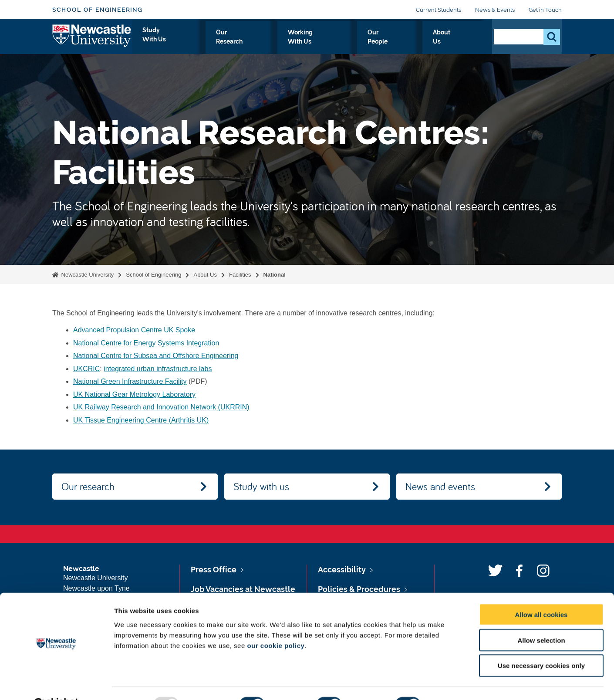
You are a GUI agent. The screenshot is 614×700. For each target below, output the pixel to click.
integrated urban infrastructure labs (158, 369)
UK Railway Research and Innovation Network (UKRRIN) (161, 407)
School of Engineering (97, 10)
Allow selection (541, 619)
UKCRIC (86, 369)
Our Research (288, 42)
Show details (457, 683)
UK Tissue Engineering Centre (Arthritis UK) (141, 420)
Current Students (439, 10)
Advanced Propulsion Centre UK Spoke (134, 330)
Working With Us (353, 42)
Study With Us (227, 42)
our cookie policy (276, 624)
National (275, 275)
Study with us (261, 486)
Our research (88, 486)
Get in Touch (545, 10)
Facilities (240, 275)
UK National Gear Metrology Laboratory (134, 394)
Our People (414, 42)
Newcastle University (87, 275)
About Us (463, 42)
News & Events (495, 10)
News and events (440, 486)
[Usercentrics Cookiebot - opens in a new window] (56, 683)
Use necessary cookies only (541, 644)
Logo (92, 40)
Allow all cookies (541, 593)
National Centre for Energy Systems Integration (146, 343)
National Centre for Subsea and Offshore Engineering (156, 356)
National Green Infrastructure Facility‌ (130, 381)
